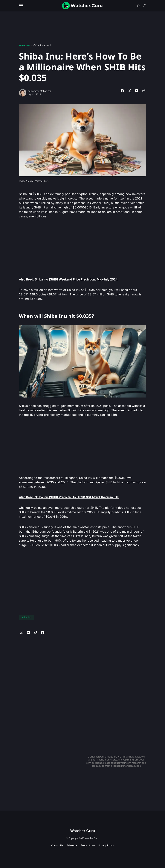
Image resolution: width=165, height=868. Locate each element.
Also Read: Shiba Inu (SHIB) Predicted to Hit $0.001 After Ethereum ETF (69, 497)
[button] (21, 6)
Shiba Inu (24, 45)
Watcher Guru (83, 831)
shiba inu (27, 617)
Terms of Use (88, 845)
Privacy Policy (106, 845)
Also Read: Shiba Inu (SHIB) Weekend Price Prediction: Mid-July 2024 (68, 279)
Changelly (26, 508)
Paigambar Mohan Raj (39, 91)
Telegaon (71, 478)
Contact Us (57, 845)
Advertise (72, 845)
